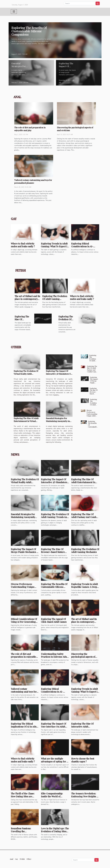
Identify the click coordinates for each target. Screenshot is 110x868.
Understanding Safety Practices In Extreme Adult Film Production (55, 657)
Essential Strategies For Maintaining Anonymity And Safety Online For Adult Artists (23, 518)
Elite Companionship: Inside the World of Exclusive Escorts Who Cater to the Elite (52, 798)
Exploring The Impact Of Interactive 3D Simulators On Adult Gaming (59, 374)
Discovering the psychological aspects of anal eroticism (83, 657)
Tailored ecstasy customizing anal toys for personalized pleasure (24, 692)
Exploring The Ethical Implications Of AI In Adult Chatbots (24, 726)
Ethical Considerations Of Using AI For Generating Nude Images (24, 622)
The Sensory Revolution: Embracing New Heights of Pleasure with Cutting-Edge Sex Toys (85, 798)
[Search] (80, 3)
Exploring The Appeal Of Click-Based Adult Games (54, 620)
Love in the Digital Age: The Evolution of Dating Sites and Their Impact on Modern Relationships (55, 833)
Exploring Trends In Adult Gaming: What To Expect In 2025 (55, 246)
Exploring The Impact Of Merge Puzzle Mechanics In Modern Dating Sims (94, 384)
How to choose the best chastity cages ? (83, 760)
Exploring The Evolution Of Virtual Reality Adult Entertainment (26, 374)
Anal (11, 859)
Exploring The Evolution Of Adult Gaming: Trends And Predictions (93, 361)
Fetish (22, 859)
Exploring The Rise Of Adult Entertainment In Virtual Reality (26, 421)
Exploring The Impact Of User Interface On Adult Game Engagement (54, 726)
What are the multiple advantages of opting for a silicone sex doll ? (54, 761)
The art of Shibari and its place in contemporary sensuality (27, 299)
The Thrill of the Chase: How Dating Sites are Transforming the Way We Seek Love (24, 798)
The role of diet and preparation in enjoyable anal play (23, 657)
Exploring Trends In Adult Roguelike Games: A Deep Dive (85, 587)
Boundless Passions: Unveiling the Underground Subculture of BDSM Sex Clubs (24, 833)
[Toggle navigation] (14, 12)
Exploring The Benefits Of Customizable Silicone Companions (29, 31)
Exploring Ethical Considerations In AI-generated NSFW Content (84, 246)
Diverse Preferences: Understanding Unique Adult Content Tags (92, 414)
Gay (17, 859)
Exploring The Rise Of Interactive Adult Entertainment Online (83, 726)
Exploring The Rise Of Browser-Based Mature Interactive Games (94, 394)
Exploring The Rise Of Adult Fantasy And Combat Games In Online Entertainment (92, 371)
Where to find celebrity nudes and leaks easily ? (23, 245)
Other (29, 859)
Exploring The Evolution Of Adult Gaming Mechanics (55, 299)
